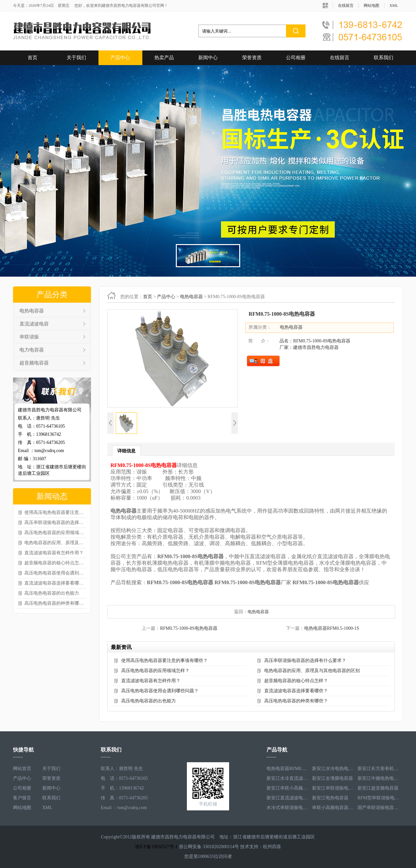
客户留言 (22, 798)
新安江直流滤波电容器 (288, 798)
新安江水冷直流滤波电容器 (288, 778)
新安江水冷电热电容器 (333, 769)
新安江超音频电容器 (378, 788)
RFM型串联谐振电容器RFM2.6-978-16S (379, 798)
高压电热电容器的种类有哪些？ (55, 603)
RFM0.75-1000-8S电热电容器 (188, 628)
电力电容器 (32, 350)
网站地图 (371, 6)
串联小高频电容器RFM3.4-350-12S (333, 808)
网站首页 (22, 769)
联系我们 (383, 58)
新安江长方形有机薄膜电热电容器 (379, 769)
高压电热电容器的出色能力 (52, 593)
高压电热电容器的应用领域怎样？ (55, 533)
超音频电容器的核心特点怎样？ (55, 563)
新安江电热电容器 (330, 798)
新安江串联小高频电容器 (288, 788)
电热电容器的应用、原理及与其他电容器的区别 (55, 543)
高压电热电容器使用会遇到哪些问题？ (55, 573)
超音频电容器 (34, 363)
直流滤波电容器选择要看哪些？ (55, 583)
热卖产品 (164, 58)
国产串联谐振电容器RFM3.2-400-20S (379, 808)
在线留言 (346, 6)
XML (394, 6)
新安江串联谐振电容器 (333, 788)
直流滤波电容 (34, 324)
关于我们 (76, 58)
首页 (32, 58)
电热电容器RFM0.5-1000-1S (332, 628)
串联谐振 (29, 337)
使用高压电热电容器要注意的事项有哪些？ (55, 512)
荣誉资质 (252, 58)
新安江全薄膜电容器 (332, 778)
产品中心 (120, 58)
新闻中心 (208, 58)
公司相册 (296, 58)
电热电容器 (32, 311)
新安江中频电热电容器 (379, 778)
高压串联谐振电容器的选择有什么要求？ (55, 523)
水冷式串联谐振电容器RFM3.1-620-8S (288, 808)
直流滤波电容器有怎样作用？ (54, 553)
